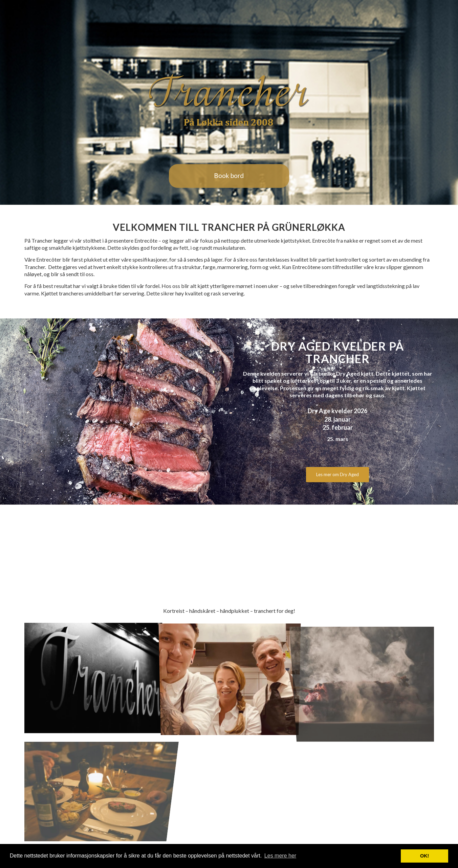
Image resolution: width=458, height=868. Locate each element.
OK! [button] (424, 856)
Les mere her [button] (280, 856)
